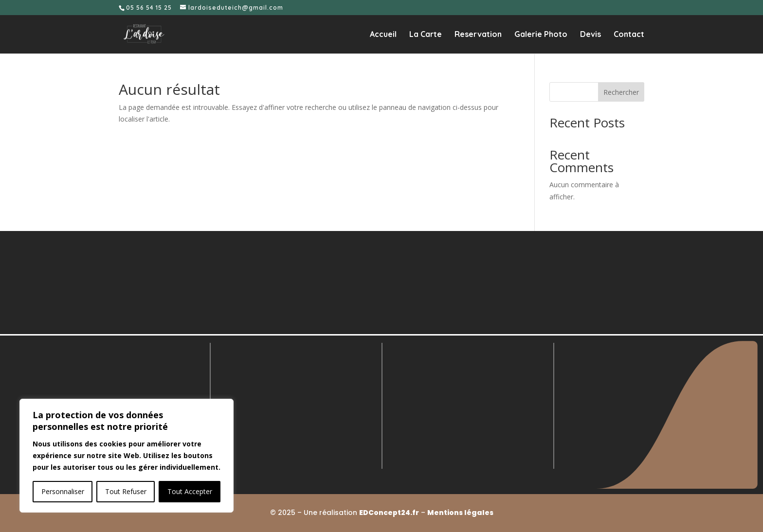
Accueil (383, 35)
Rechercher (621, 92)
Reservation (478, 35)
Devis (590, 35)
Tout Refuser (126, 491)
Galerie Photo (541, 35)
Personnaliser (63, 491)
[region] (127, 456)
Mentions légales (460, 513)
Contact (629, 35)
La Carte (426, 35)
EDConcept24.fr (389, 513)
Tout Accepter (190, 491)
